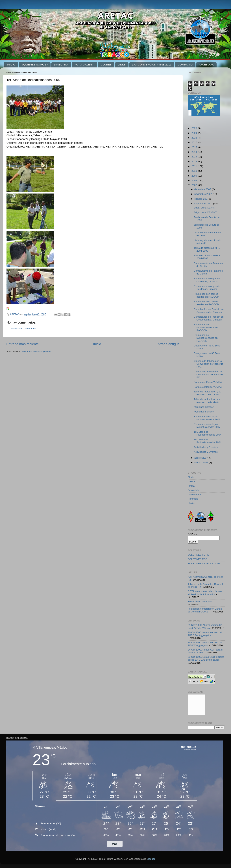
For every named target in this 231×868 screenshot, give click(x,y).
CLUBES (106, 64)
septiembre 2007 (204, 204)
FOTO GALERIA (85, 64)
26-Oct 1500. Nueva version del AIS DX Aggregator (205, 644)
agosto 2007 (201, 458)
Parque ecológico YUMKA (208, 382)
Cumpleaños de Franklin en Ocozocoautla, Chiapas (209, 311)
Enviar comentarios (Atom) (36, 351)
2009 (195, 176)
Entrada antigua (168, 344)
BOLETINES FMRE (198, 555)
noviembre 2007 (203, 194)
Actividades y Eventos (206, 447)
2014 (195, 152)
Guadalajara (194, 494)
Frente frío (193, 490)
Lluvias (191, 503)
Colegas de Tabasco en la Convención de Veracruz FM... (208, 364)
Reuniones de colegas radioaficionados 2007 (207, 418)
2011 (195, 166)
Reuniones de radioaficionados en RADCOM (206, 327)
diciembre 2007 (203, 189)
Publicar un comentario (23, 328)
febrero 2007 (202, 462)
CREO (191, 481)
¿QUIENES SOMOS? (35, 64)
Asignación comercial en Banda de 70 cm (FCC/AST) (205, 610)
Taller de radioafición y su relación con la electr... (208, 393)
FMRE (191, 486)
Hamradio (193, 499)
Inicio (97, 344)
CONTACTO (185, 64)
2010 (195, 171)
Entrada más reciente (23, 344)
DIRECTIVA (61, 64)
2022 (195, 138)
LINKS (122, 64)
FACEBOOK (206, 64)
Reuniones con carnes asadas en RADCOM (207, 295)
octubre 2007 (202, 199)
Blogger (151, 859)
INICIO (11, 64)
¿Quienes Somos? (204, 407)
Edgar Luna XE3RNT (205, 208)
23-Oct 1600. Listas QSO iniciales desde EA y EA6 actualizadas (206, 658)
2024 (195, 133)
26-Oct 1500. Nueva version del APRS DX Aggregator (205, 634)
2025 (195, 128)
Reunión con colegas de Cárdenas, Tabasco (207, 280)
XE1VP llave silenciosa (200, 602)
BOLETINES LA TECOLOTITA (204, 563)
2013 (195, 157)
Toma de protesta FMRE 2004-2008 (207, 249)
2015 (195, 147)
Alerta (191, 477)
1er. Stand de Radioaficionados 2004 (208, 433)
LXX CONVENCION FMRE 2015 (152, 64)
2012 (195, 161)
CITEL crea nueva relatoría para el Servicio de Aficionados (205, 593)
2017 (195, 142)
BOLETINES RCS (197, 559)
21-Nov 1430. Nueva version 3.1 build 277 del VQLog (205, 626)
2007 (195, 185)
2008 (195, 180)
